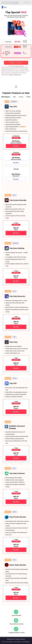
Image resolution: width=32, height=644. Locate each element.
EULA (4, 642)
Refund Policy (26, 642)
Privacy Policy (9, 642)
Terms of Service (18, 642)
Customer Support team (15, 75)
